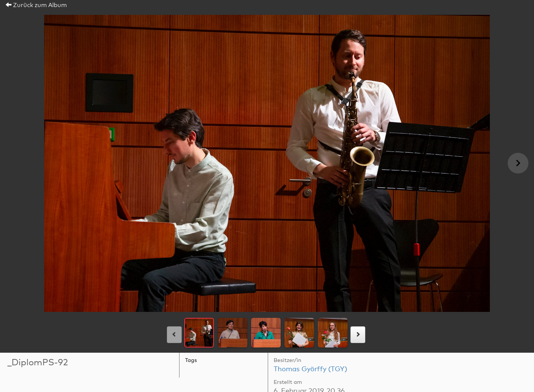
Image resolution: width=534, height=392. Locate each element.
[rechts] (358, 335)
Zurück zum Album (36, 5)
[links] (174, 335)
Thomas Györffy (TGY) (310, 369)
